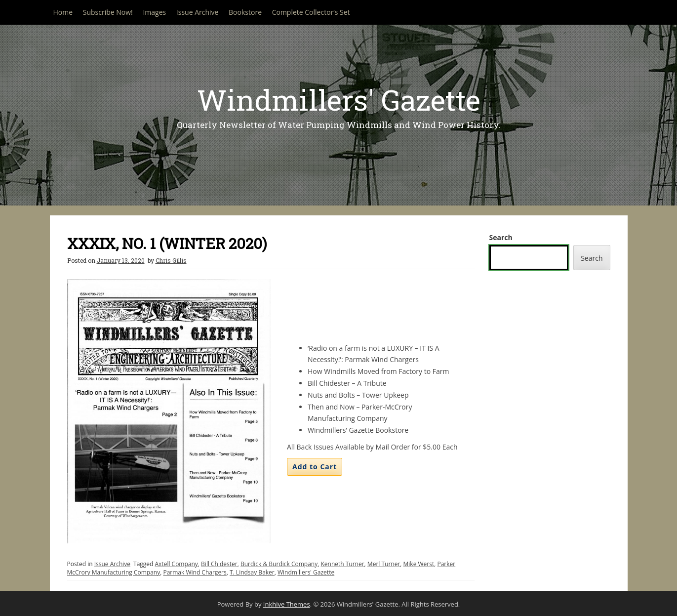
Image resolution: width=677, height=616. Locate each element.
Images (154, 12)
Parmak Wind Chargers (195, 572)
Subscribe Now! (108, 12)
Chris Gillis (171, 260)
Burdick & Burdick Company (279, 564)
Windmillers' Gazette (339, 100)
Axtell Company (177, 564)
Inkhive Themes (287, 604)
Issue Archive (198, 12)
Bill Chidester (219, 564)
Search (501, 237)
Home (63, 12)
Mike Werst (419, 564)
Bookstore (245, 12)
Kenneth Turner (342, 564)
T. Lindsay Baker (252, 572)
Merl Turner (384, 564)
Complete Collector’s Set (311, 12)
